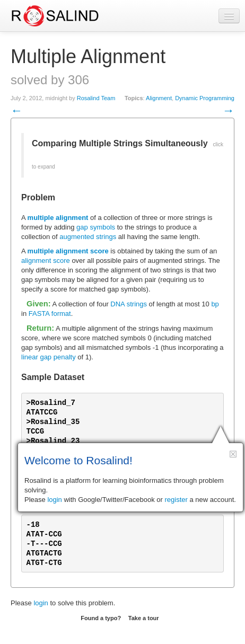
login (41, 603)
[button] (233, 454)
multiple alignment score (68, 251)
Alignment (159, 98)
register (176, 500)
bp (215, 304)
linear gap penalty (49, 357)
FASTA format (50, 314)
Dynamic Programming (205, 98)
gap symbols (96, 227)
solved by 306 (50, 80)
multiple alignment (58, 218)
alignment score (46, 261)
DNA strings (129, 304)
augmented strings (88, 237)
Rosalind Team (96, 98)
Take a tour (144, 618)
